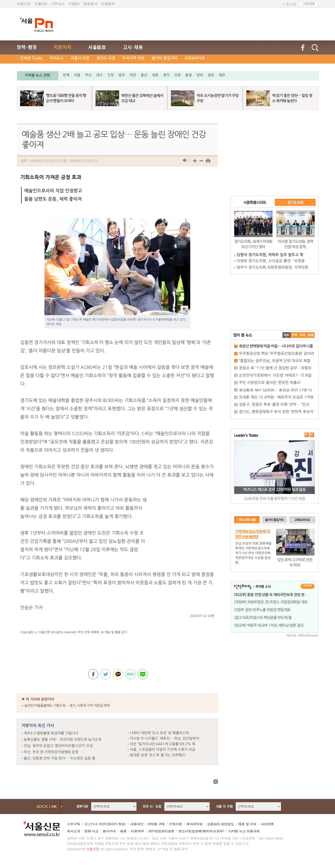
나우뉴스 (58, 4)
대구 (99, 75)
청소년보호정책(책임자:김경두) (201, 831)
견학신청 (175, 824)
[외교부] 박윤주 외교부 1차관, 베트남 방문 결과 (269, 625)
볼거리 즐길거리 (164, 58)
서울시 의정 (80, 58)
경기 (166, 75)
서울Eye (41, 4)
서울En (74, 4)
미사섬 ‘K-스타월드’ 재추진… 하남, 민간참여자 (165, 738)
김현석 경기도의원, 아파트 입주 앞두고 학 (270, 255)
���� (286, 335)
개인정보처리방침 (161, 831)
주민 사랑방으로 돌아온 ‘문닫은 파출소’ (270, 383)
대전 (133, 75)
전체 (66, 75)
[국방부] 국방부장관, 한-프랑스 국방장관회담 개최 (271, 602)
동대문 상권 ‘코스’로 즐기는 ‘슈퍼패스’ (158, 755)
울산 (144, 75)
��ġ (295, 335)
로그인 (291, 4)
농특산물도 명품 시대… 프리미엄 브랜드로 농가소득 (63, 739)
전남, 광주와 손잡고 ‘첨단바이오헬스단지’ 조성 (58, 746)
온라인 (112, 824)
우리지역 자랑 (133, 58)
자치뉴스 (57, 58)
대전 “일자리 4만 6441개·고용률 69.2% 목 (163, 744)
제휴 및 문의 (247, 824)
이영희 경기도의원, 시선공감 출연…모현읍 (271, 261)
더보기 (308, 586)
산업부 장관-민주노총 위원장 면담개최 (262, 610)
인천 (111, 75)
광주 (122, 75)
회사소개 (74, 831)
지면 (103, 824)
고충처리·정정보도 (220, 824)
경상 (211, 75)
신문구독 (74, 824)
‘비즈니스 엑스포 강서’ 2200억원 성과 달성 (274, 489)
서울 (77, 75)
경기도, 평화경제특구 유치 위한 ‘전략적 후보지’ (277, 412)
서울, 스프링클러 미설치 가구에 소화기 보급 (163, 749)
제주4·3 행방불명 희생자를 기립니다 (51, 733)
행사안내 (109, 831)
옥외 (121, 824)
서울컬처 (108, 4)
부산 (88, 75)
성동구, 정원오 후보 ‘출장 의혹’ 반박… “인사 (274, 404)
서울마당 (136, 824)
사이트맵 (267, 824)
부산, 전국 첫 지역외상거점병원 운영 (51, 752)
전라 (200, 75)
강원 (177, 75)
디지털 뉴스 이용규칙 (244, 831)
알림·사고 (91, 831)
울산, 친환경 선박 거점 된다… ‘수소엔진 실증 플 (60, 758)
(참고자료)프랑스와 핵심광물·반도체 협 (263, 618)
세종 (155, 75)
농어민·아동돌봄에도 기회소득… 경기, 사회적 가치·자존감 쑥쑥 (67, 706)
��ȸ (311, 335)
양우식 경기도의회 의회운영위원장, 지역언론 (273, 267)
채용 (123, 831)
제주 (222, 75)
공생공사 (90, 4)
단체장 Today (31, 58)
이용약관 (137, 831)
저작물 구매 (156, 824)
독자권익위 (194, 824)
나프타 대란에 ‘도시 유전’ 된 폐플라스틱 (159, 733)
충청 (188, 75)
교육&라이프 (195, 58)
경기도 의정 (106, 58)
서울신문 (24, 4)
